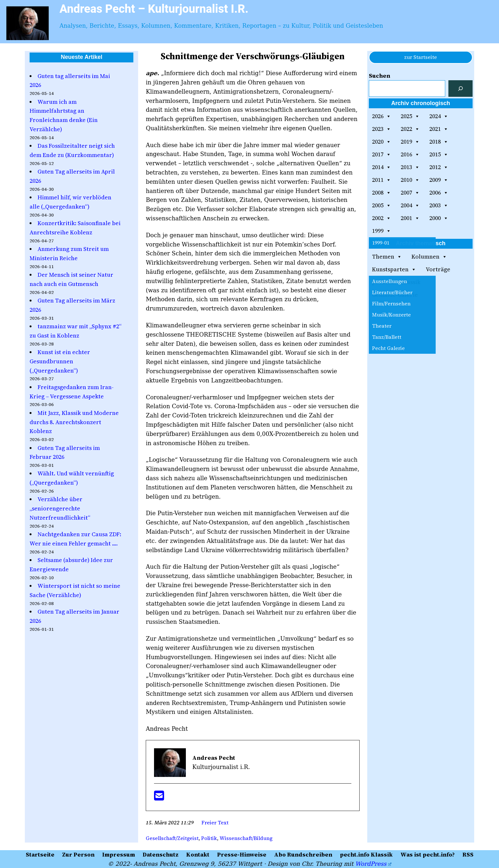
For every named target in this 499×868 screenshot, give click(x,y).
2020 (382, 142)
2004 (410, 205)
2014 (382, 167)
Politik (209, 838)
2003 (439, 205)
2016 (410, 154)
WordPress (373, 864)
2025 (410, 116)
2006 (439, 193)
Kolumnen (429, 257)
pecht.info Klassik (396, 282)
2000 (439, 218)
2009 (439, 180)
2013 (410, 167)
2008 (382, 193)
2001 (410, 218)
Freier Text (215, 822)
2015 (439, 154)
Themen (387, 257)
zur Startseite (421, 57)
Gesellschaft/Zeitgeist (172, 838)
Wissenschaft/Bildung (246, 838)
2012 (439, 167)
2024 (439, 116)
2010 (410, 180)
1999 (382, 231)
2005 (382, 205)
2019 (410, 142)
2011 (382, 180)
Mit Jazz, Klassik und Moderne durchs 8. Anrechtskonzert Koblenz (74, 422)
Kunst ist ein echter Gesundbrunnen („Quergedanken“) (60, 361)
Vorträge (438, 269)
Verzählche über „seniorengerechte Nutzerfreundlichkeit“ (60, 508)
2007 (410, 193)
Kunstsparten (394, 269)
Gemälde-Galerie (395, 295)
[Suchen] (460, 89)
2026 (382, 116)
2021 (439, 129)
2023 (382, 129)
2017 (382, 154)
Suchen (380, 76)
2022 (410, 129)
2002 (382, 218)
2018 (439, 142)
